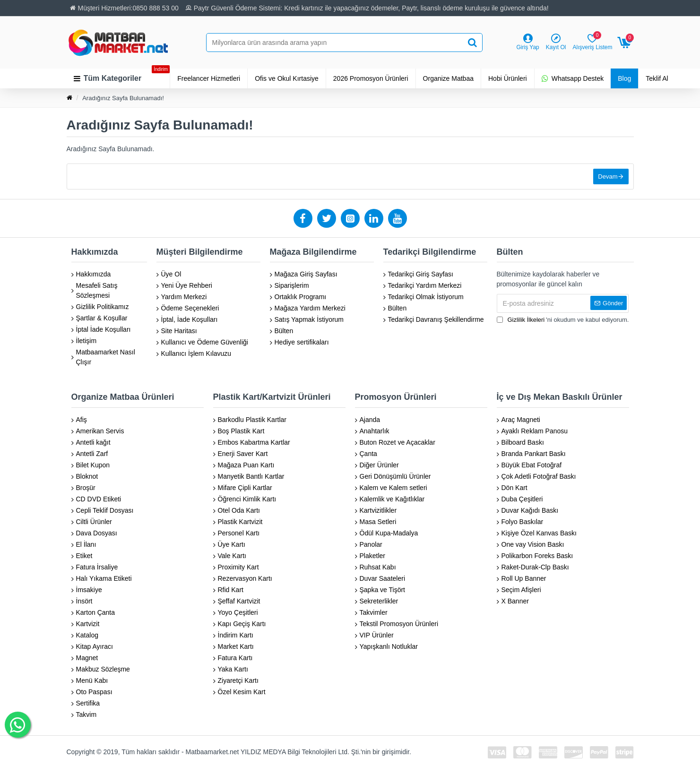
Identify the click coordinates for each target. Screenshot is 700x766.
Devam (608, 176)
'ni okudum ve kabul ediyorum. (563, 320)
